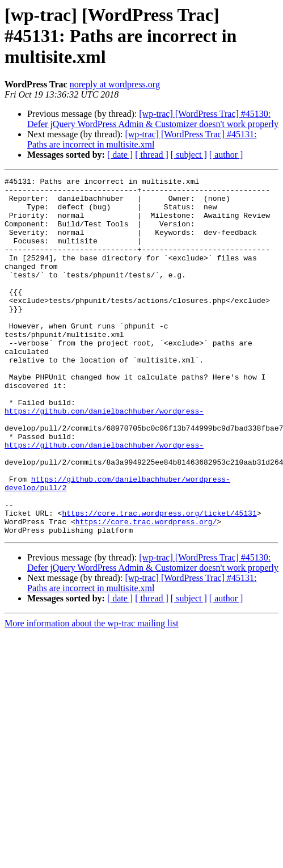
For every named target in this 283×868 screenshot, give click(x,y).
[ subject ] (189, 155)
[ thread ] (152, 155)
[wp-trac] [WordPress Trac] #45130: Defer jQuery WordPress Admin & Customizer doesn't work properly (153, 119)
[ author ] (226, 155)
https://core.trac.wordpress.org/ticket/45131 (159, 581)
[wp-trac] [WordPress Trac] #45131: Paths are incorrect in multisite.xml (142, 139)
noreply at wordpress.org (115, 84)
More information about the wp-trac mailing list (92, 695)
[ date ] (120, 155)
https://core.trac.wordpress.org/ (146, 591)
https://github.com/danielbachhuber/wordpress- (104, 458)
